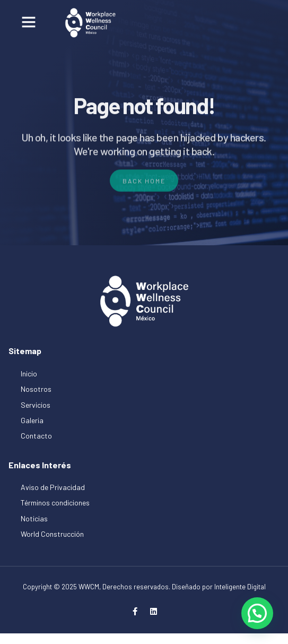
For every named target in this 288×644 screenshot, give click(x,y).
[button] (29, 22)
